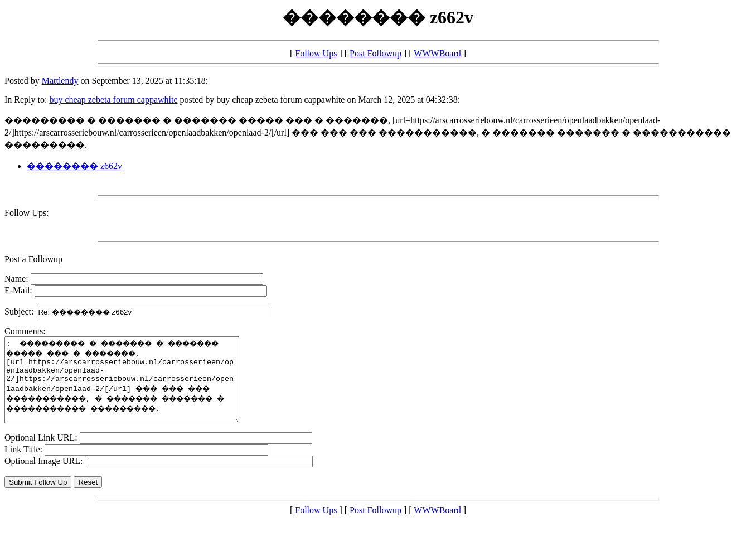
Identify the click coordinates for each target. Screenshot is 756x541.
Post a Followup (33, 259)
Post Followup (375, 53)
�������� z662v (74, 166)
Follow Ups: (27, 213)
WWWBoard (437, 53)
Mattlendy (60, 81)
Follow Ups (316, 53)
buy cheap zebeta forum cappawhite (113, 100)
